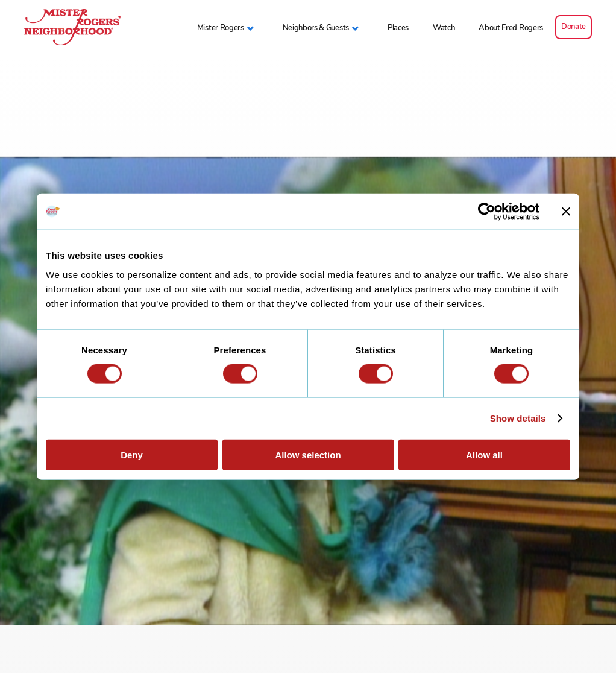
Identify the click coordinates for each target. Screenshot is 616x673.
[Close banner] (566, 212)
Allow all (484, 454)
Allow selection (308, 454)
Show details (518, 418)
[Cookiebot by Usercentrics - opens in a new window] (487, 212)
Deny (132, 454)
